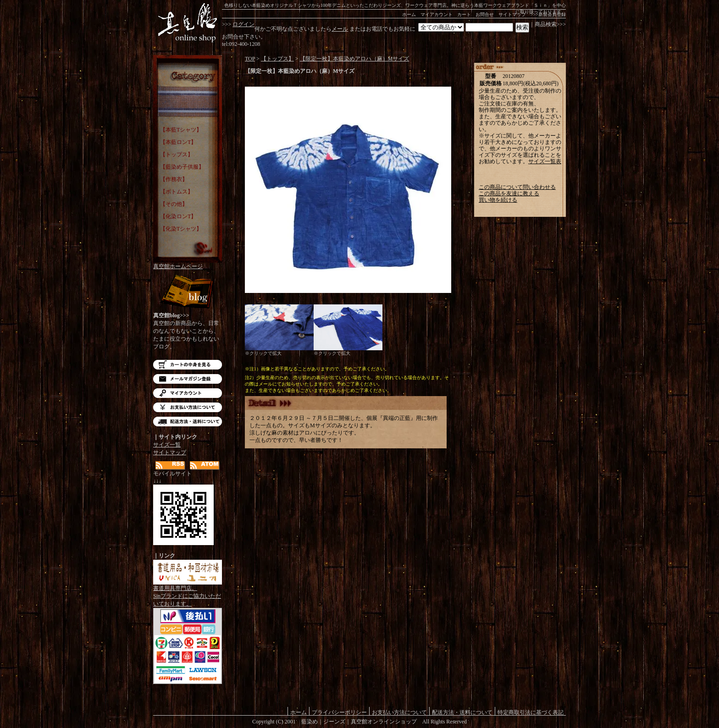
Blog (188, 292)
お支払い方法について (188, 407)
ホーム (409, 14)
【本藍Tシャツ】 (181, 130)
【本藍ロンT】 (178, 142)
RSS (170, 466)
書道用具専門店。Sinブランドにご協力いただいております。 (188, 593)
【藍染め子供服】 (182, 167)
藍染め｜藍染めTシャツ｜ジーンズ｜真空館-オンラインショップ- (188, 23)
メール (340, 29)
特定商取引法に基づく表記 (531, 712)
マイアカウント (437, 14)
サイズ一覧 (167, 445)
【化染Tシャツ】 (181, 229)
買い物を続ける (498, 200)
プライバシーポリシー (339, 712)
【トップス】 (177, 154)
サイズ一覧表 (545, 161)
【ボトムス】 (177, 192)
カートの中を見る (188, 365)
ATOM (205, 466)
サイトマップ (512, 14)
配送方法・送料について (188, 422)
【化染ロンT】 (178, 216)
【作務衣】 (174, 179)
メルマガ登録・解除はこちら (188, 379)
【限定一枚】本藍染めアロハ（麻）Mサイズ (355, 59)
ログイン (243, 24)
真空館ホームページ (178, 266)
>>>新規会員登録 (548, 14)
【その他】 (174, 204)
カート (464, 14)
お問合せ (485, 14)
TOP (250, 59)
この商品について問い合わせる (517, 187)
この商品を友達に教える (509, 193)
